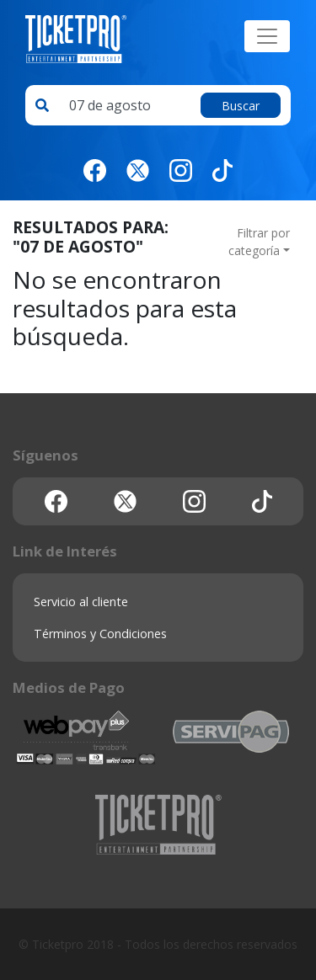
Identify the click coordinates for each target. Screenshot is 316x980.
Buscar (241, 106)
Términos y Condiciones (100, 634)
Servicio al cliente (81, 602)
